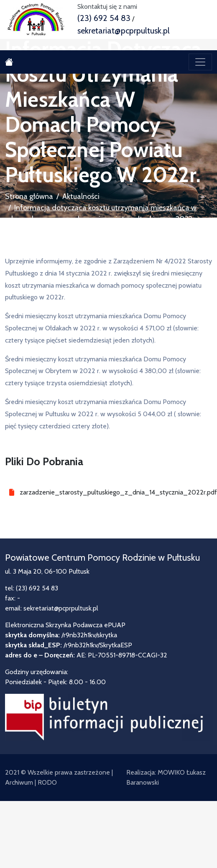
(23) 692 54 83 (104, 18)
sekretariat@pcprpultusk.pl (124, 31)
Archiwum (19, 782)
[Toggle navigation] (200, 62)
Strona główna (29, 196)
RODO (47, 782)
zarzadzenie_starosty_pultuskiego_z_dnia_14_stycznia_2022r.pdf (116, 492)
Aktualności (81, 196)
